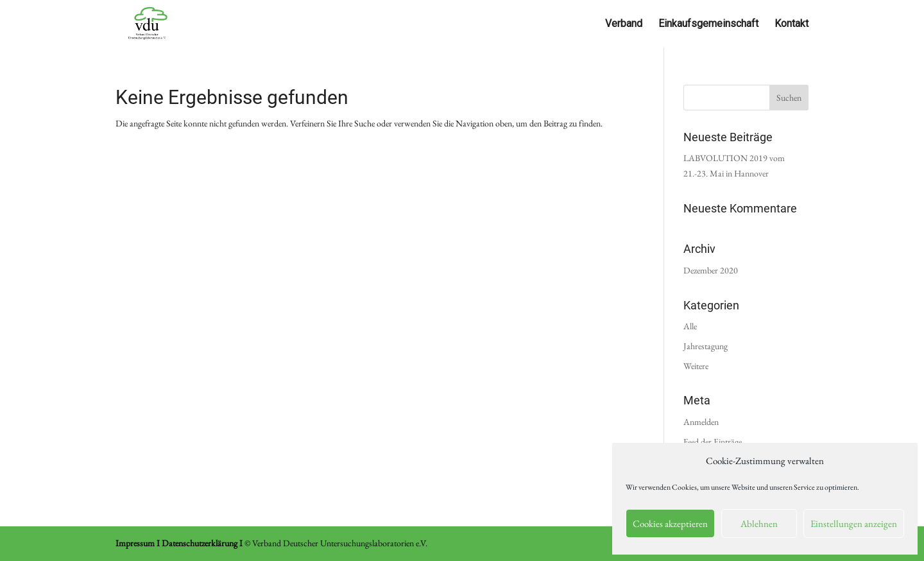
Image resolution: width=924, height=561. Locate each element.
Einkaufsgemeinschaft (708, 24)
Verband (624, 24)
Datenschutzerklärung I (202, 543)
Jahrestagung (706, 346)
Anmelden (701, 422)
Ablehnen (759, 523)
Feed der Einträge (713, 442)
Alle (690, 326)
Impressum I (138, 543)
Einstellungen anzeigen (854, 523)
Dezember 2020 (711, 270)
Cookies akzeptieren (670, 523)
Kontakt (791, 24)
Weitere (696, 366)
